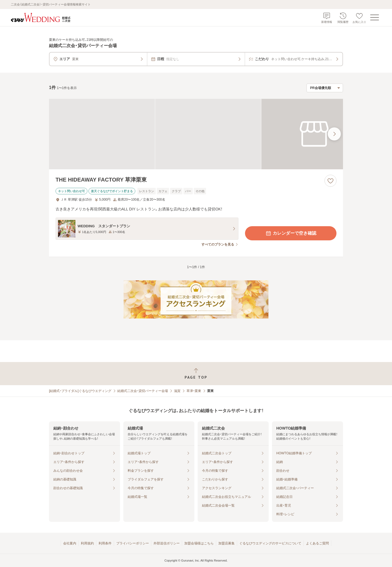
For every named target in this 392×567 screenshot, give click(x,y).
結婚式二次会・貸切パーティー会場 (143, 391)
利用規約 (87, 543)
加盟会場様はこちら (199, 543)
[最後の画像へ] (334, 134)
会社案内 (70, 543)
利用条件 (105, 543)
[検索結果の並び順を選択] (325, 88)
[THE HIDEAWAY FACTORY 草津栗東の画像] (196, 134)
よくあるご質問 (317, 543)
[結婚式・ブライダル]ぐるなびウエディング (80, 391)
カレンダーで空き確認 (291, 233)
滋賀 (177, 391)
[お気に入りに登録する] (330, 181)
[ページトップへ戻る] (196, 374)
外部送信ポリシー (167, 543)
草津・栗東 (194, 391)
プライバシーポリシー (133, 543)
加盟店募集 (226, 543)
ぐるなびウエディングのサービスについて (270, 543)
